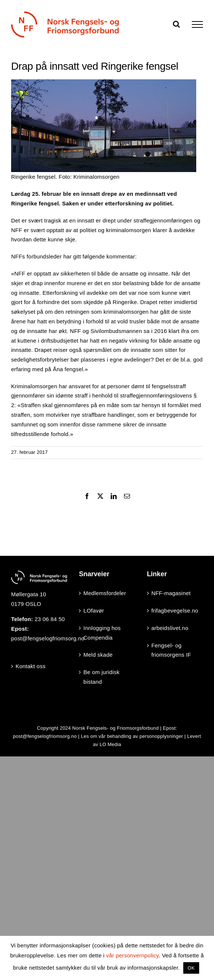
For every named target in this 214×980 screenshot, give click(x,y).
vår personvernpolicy (133, 955)
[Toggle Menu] (197, 24)
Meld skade (98, 655)
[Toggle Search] (176, 24)
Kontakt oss (31, 666)
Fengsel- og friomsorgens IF (171, 650)
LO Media (110, 744)
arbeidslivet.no (170, 628)
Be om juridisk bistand (101, 677)
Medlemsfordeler (105, 593)
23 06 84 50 (50, 619)
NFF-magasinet (171, 593)
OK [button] (191, 968)
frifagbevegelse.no (175, 611)
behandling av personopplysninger (145, 736)
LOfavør (94, 611)
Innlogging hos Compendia (102, 633)
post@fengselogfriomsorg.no (48, 638)
